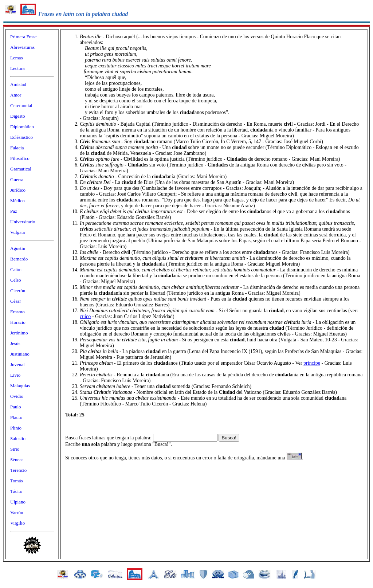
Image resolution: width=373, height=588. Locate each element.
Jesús (15, 343)
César (16, 301)
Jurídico (18, 190)
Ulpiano (18, 502)
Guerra (17, 179)
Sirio (15, 449)
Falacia (17, 148)
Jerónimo (19, 333)
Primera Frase (23, 37)
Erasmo (17, 312)
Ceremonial (21, 105)
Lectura (17, 68)
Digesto (17, 116)
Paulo (16, 407)
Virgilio (17, 523)
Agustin (18, 248)
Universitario (23, 222)
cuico (85, 316)
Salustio (18, 438)
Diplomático (22, 127)
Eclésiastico (21, 137)
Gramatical (21, 169)
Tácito (16, 491)
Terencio (18, 470)
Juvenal (17, 364)
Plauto (16, 417)
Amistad (18, 84)
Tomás (16, 481)
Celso (16, 280)
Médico (17, 201)
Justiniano (20, 354)
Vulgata (17, 232)
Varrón (17, 512)
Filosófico (20, 158)
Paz (14, 211)
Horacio (18, 322)
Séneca (17, 460)
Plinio (16, 428)
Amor (16, 95)
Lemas (17, 58)
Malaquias (20, 386)
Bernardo (19, 259)
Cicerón (18, 291)
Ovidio (17, 396)
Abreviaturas (22, 47)
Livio (15, 375)
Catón (16, 269)
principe (312, 363)
